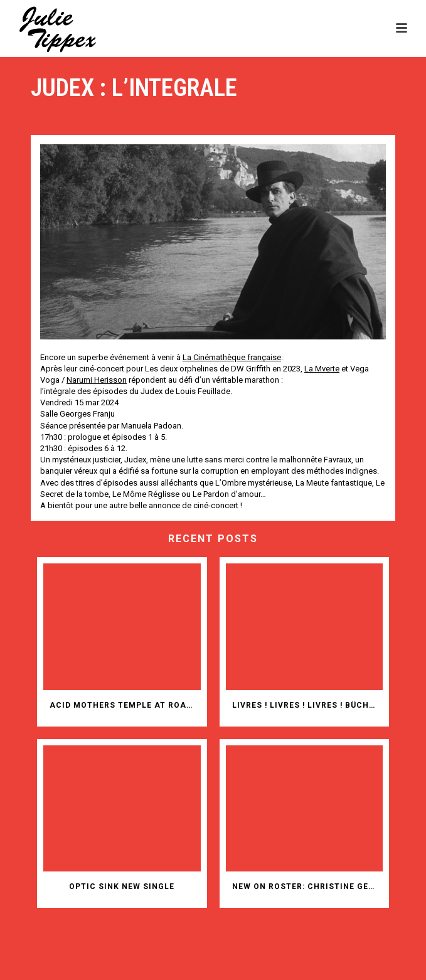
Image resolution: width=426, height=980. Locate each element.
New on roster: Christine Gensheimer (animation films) (308, 887)
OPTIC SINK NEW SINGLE (122, 887)
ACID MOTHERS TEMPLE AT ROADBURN (125, 705)
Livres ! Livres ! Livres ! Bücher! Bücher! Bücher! (308, 705)
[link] (232, 357)
